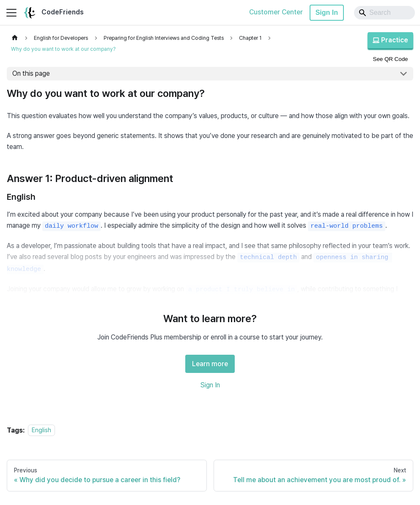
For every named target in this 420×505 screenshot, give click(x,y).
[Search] (384, 13)
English (41, 430)
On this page (31, 73)
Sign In (327, 12)
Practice (390, 40)
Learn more (210, 364)
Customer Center (276, 12)
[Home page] (15, 38)
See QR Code (391, 59)
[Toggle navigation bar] (11, 13)
